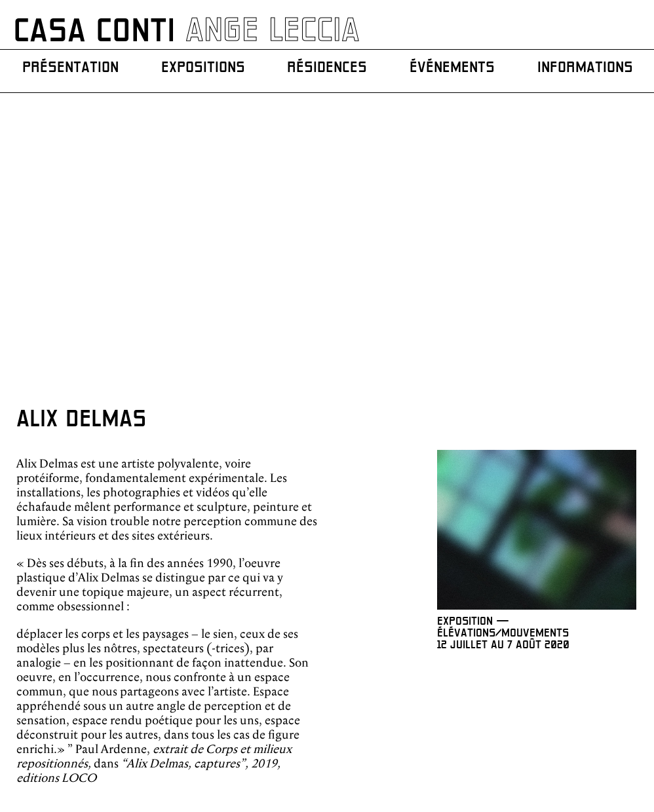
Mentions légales (618, 761)
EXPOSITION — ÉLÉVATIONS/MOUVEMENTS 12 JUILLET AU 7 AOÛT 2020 (506, 342)
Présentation (72, 69)
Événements (449, 69)
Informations (582, 69)
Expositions (203, 69)
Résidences (326, 69)
